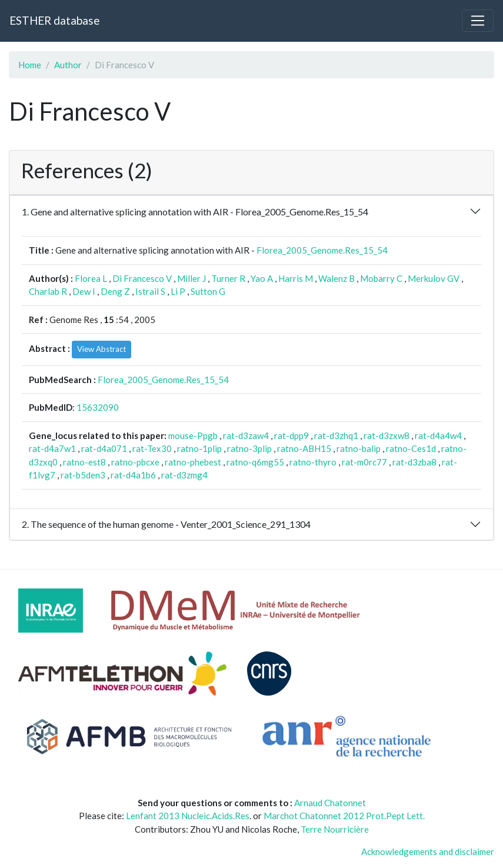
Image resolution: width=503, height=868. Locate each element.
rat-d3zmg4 (184, 475)
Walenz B (337, 278)
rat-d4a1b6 (133, 475)
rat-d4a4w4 (438, 435)
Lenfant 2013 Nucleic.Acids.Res (188, 816)
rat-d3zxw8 (387, 435)
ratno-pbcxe (135, 462)
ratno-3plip (249, 448)
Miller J (191, 278)
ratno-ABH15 (304, 448)
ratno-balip (359, 448)
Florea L (91, 278)
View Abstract (101, 349)
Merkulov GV (434, 278)
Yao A (262, 278)
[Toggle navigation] (478, 21)
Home (30, 65)
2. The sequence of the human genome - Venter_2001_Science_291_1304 (166, 524)
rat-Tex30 (152, 448)
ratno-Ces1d (411, 448)
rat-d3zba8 (414, 462)
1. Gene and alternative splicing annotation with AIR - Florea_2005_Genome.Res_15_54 (195, 212)
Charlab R (48, 291)
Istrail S (150, 291)
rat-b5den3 (83, 475)
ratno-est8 (84, 462)
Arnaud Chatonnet (330, 803)
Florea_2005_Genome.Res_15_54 (322, 250)
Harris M (296, 278)
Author (68, 65)
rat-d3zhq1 (336, 435)
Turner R (228, 278)
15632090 (98, 407)
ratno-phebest (193, 462)
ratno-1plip (199, 448)
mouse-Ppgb (193, 435)
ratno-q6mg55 (255, 462)
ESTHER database (54, 20)
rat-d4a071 (104, 448)
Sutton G (208, 291)
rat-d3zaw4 (246, 435)
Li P (178, 291)
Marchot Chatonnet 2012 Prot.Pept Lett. (344, 816)
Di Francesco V (142, 278)
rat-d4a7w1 (52, 448)
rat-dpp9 (292, 435)
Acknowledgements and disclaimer (428, 852)
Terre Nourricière (335, 829)
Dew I (84, 291)
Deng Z (115, 291)
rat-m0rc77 (364, 462)
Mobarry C (381, 278)
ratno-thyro (313, 462)
